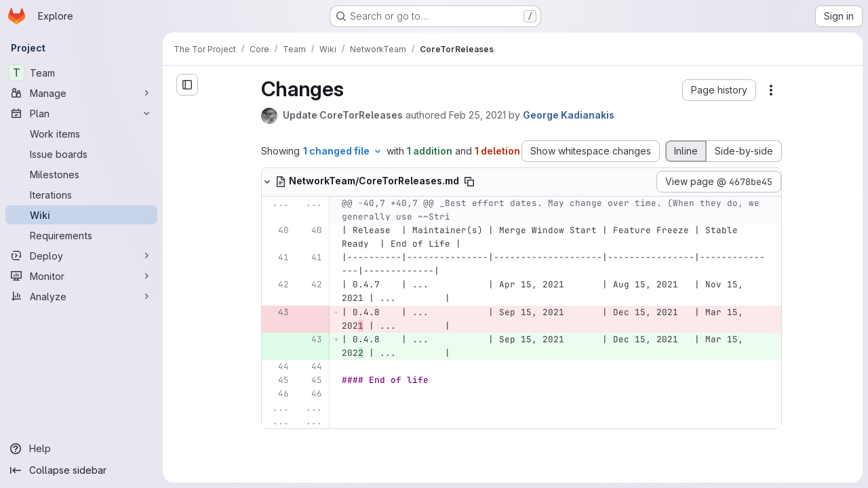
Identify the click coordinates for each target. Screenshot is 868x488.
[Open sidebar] (187, 85)
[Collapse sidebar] (81, 470)
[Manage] (81, 93)
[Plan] (81, 113)
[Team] (81, 73)
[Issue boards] (81, 154)
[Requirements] (81, 235)
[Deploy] (81, 256)
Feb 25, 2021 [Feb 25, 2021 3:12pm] (477, 115)
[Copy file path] (469, 182)
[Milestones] (81, 174)
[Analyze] (81, 296)
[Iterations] (81, 195)
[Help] (81, 449)
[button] (719, 90)
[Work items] (81, 134)
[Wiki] (81, 215)
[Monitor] (81, 276)
